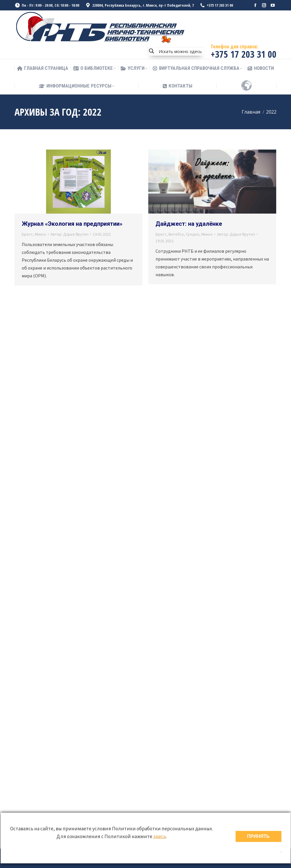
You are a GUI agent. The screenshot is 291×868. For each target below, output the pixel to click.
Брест (27, 234)
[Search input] (180, 51)
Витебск (176, 234)
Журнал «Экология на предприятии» (72, 224)
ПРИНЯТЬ (259, 836)
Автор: (69, 234)
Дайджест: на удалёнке (189, 224)
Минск (40, 234)
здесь (160, 836)
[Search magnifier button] (151, 51)
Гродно (193, 234)
